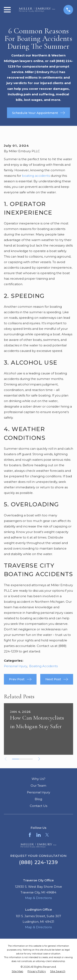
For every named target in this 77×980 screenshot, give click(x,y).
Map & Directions (38, 898)
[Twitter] (47, 835)
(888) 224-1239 (39, 862)
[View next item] (39, 759)
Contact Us (38, 806)
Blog (38, 799)
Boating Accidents (43, 666)
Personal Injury (15, 666)
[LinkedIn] (38, 835)
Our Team (38, 786)
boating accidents (36, 176)
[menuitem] (17, 972)
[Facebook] (30, 835)
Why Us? (38, 779)
